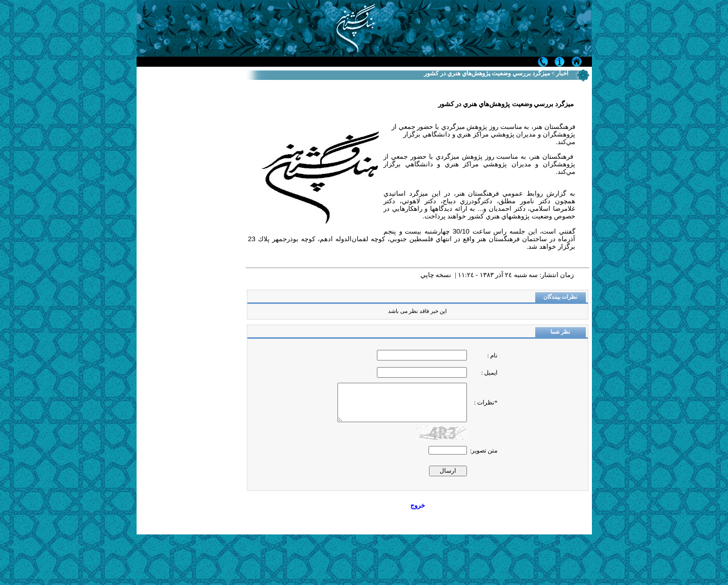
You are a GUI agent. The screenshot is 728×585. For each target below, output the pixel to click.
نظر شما (560, 332)
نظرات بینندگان (561, 297)
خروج (418, 505)
